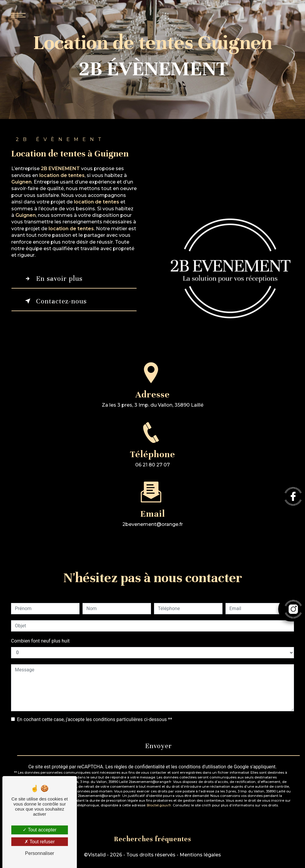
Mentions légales (200, 855)
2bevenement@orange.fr (153, 519)
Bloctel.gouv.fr (159, 805)
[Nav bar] (36, 15)
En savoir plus (53, 279)
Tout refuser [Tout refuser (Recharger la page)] (40, 842)
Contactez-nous (55, 301)
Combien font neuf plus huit (40, 641)
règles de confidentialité (139, 767)
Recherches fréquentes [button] (153, 839)
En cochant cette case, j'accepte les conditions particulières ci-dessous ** (95, 719)
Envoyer (158, 746)
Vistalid (97, 855)
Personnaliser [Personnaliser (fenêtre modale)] (40, 853)
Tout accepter (39, 830)
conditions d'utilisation (202, 767)
